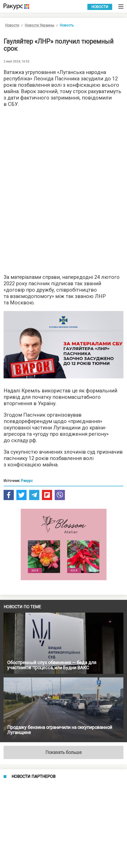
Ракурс (27, 481)
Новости (100, 7)
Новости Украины (39, 25)
